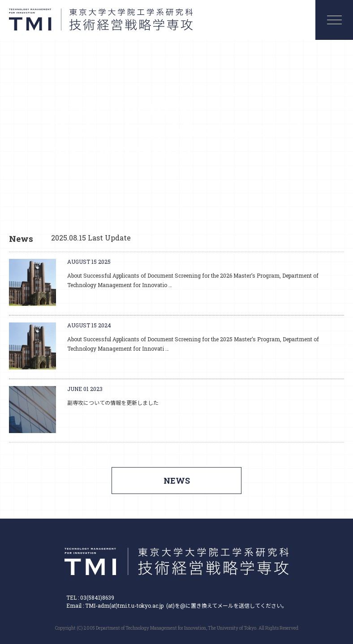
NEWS (177, 481)
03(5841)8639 (97, 597)
